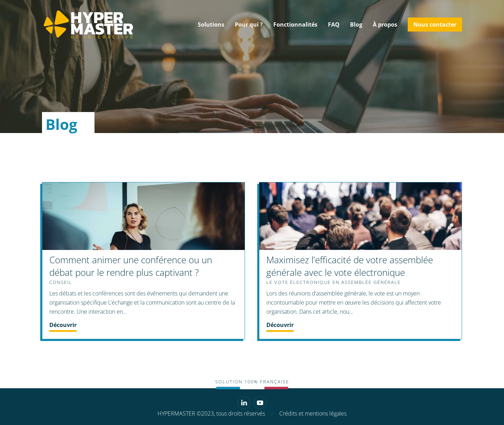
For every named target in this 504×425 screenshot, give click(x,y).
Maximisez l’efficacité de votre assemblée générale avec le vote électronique (350, 266)
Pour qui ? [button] (249, 25)
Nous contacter (435, 25)
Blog (356, 25)
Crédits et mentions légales (313, 413)
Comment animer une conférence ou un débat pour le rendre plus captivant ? (131, 266)
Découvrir (63, 325)
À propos (385, 25)
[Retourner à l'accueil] (87, 25)
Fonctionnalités (295, 25)
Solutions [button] (211, 25)
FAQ (334, 25)
